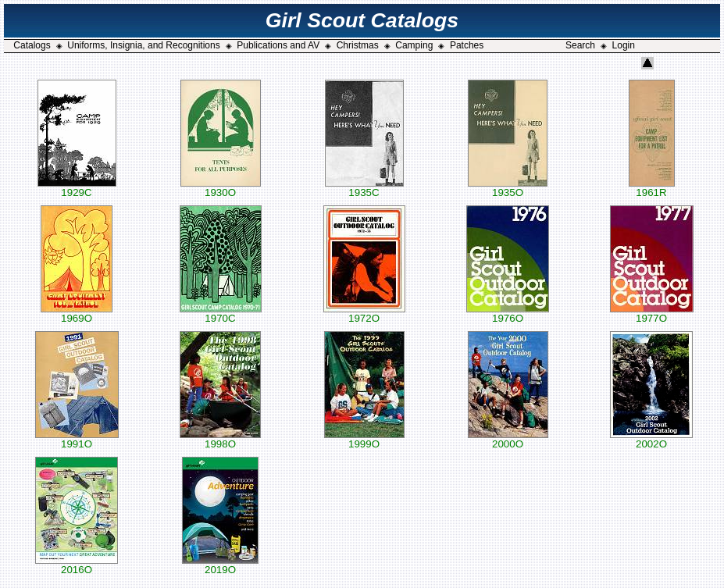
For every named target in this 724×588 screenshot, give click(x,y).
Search (580, 45)
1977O (652, 314)
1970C (221, 314)
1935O (508, 188)
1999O (364, 439)
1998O (220, 439)
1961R (652, 188)
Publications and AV (278, 45)
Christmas (358, 45)
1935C (364, 188)
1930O (221, 188)
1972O (364, 314)
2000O (508, 439)
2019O (220, 565)
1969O (77, 314)
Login (624, 45)
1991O (77, 439)
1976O (508, 314)
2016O (77, 565)
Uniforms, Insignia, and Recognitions (143, 45)
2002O (651, 439)
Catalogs (32, 45)
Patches (467, 45)
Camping (414, 45)
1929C (77, 188)
